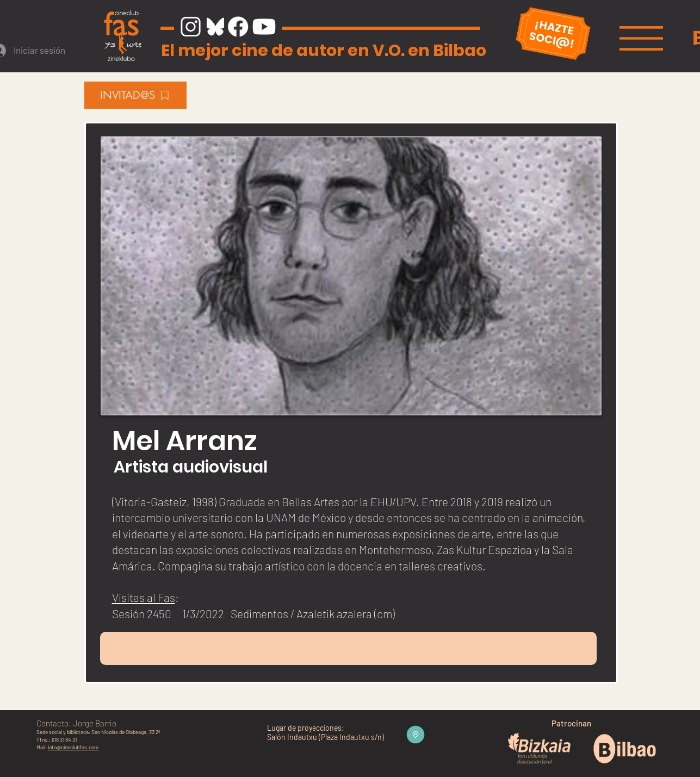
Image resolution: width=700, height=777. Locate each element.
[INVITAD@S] (135, 95)
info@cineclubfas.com (73, 747)
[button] (641, 38)
